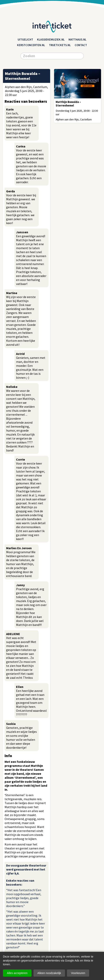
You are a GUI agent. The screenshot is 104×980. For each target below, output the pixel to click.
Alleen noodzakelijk (49, 973)
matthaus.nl (77, 40)
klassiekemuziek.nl (51, 40)
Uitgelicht (25, 40)
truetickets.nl (60, 45)
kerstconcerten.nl (31, 45)
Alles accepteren (17, 973)
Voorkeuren (78, 973)
